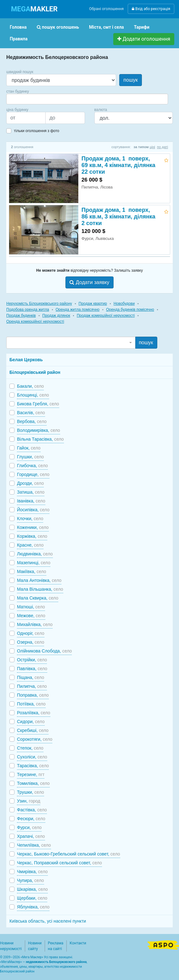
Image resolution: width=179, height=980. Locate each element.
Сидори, (31, 722)
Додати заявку (89, 282)
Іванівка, (31, 501)
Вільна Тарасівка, (40, 439)
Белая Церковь (26, 360)
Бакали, (30, 386)
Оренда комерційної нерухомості (35, 322)
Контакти (78, 943)
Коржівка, (32, 536)
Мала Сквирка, (38, 598)
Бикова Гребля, (38, 404)
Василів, (31, 413)
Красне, (30, 545)
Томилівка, (33, 783)
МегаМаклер (11, 962)
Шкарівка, (32, 889)
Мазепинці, (34, 563)
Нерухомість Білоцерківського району (39, 304)
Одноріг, (31, 633)
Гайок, (29, 448)
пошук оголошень (58, 27)
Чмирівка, (32, 872)
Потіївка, (31, 704)
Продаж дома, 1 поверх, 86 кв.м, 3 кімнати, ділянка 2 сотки (118, 217)
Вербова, (32, 421)
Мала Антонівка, (39, 580)
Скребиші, (33, 730)
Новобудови (124, 304)
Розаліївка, (34, 713)
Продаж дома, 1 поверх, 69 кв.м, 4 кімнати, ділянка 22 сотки (118, 165)
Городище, (33, 474)
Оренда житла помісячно (78, 310)
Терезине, (31, 774)
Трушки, (31, 792)
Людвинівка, (35, 554)
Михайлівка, (35, 624)
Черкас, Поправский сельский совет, (59, 863)
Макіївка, (32, 571)
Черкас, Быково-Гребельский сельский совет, (69, 854)
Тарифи (142, 27)
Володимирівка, (39, 430)
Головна (18, 27)
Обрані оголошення (106, 9)
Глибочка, (32, 466)
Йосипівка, (33, 510)
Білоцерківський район (35, 372)
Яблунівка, (33, 907)
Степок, (30, 748)
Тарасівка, (33, 766)
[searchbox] (18, 99)
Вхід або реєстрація (151, 9)
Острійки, (32, 660)
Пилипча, (32, 686)
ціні (152, 147)
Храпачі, (31, 836)
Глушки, (30, 457)
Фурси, (29, 827)
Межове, (31, 616)
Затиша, (31, 492)
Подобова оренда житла (28, 310)
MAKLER (34, 9)
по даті (162, 147)
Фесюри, (31, 819)
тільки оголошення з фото (36, 131)
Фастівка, (32, 810)
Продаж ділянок (56, 316)
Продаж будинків (21, 316)
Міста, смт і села (106, 27)
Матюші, (31, 607)
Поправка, (33, 695)
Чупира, (31, 880)
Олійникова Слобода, (44, 651)
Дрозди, (30, 483)
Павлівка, (32, 669)
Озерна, (31, 642)
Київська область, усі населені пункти (48, 921)
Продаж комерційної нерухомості (106, 316)
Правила (19, 39)
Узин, (29, 801)
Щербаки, (32, 898)
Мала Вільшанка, (40, 589)
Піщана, (31, 677)
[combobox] (87, 99)
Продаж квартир (93, 304)
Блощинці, (33, 395)
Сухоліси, (32, 757)
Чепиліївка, (34, 845)
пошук (130, 80)
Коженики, (33, 527)
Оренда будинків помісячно (130, 310)
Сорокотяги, (35, 739)
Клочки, (30, 519)
